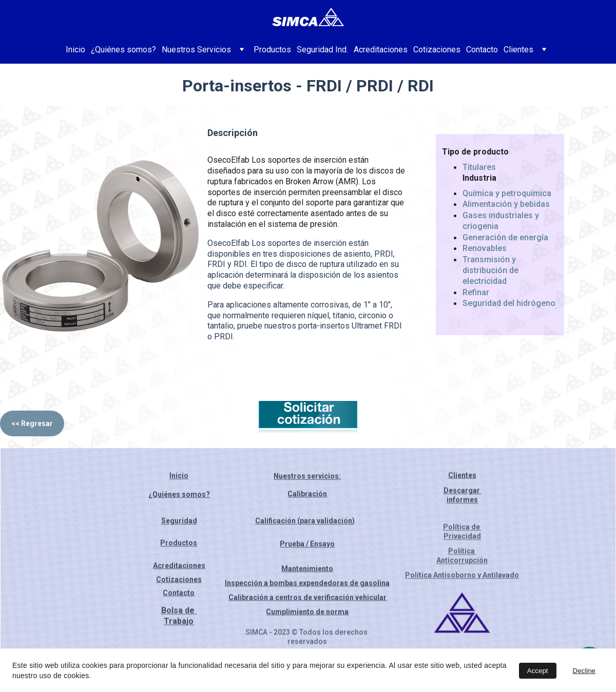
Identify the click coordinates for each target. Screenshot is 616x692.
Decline (584, 671)
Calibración (307, 496)
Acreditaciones (381, 50)
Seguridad (179, 523)
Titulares (479, 168)
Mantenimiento (307, 570)
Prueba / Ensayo (307, 546)
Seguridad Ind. (322, 50)
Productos (272, 50)
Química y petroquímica (507, 194)
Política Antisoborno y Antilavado (462, 576)
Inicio (75, 50)
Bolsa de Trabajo (179, 619)
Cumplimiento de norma (307, 613)
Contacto (482, 50)
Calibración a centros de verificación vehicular (307, 599)
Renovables (485, 250)
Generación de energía (505, 238)
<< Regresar (32, 427)
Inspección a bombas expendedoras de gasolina (307, 584)
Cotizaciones (437, 50)
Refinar (476, 293)
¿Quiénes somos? (123, 50)
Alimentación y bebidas (506, 205)
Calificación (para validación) (305, 523)
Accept (538, 671)
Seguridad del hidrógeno (509, 305)
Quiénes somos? (181, 497)
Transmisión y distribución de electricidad (492, 271)
